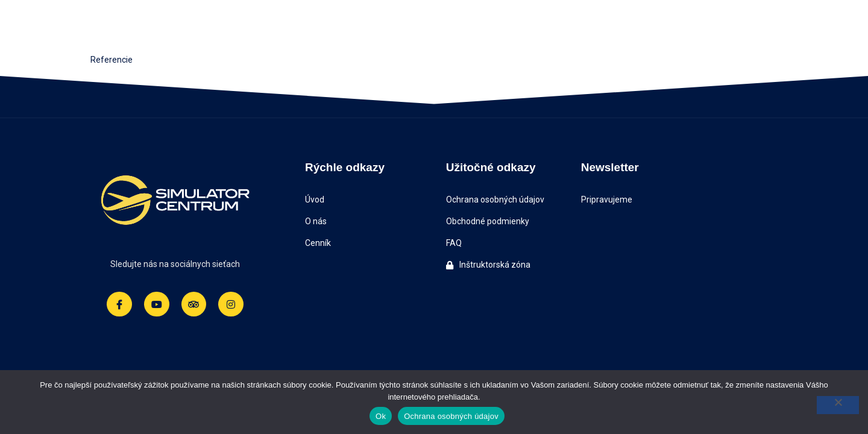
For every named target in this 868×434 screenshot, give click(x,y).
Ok (381, 416)
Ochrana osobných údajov (451, 416)
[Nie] (838, 405)
